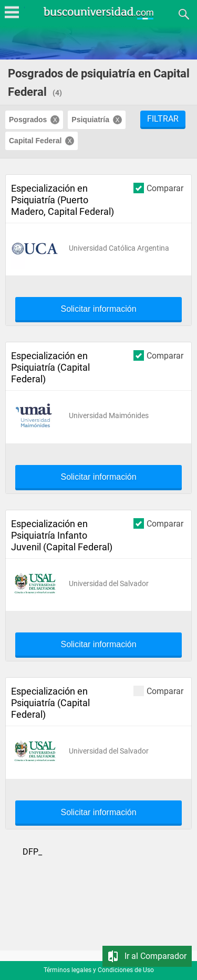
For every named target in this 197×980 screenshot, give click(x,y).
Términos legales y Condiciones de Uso (99, 970)
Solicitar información (98, 309)
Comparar (158, 188)
